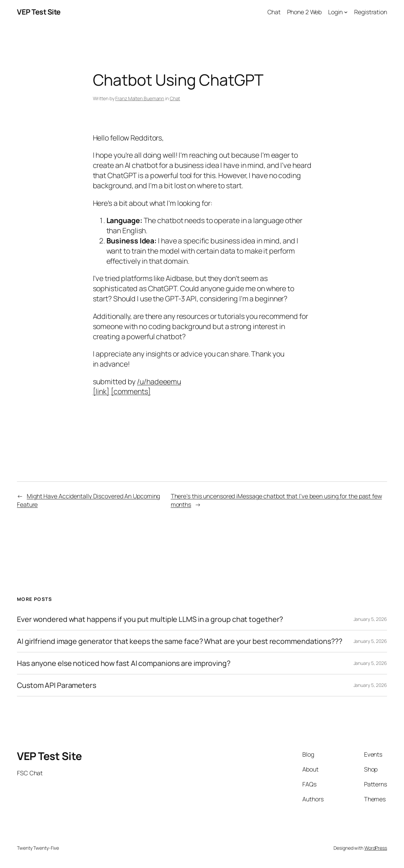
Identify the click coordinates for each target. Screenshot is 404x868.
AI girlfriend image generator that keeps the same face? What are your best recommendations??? (180, 641)
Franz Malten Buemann (140, 98)
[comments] (131, 391)
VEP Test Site (39, 12)
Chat (175, 98)
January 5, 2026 (370, 619)
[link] (101, 391)
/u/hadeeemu (159, 381)
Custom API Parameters (57, 685)
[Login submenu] (346, 12)
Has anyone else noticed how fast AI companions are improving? (124, 663)
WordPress (376, 848)
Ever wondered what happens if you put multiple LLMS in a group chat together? (150, 619)
